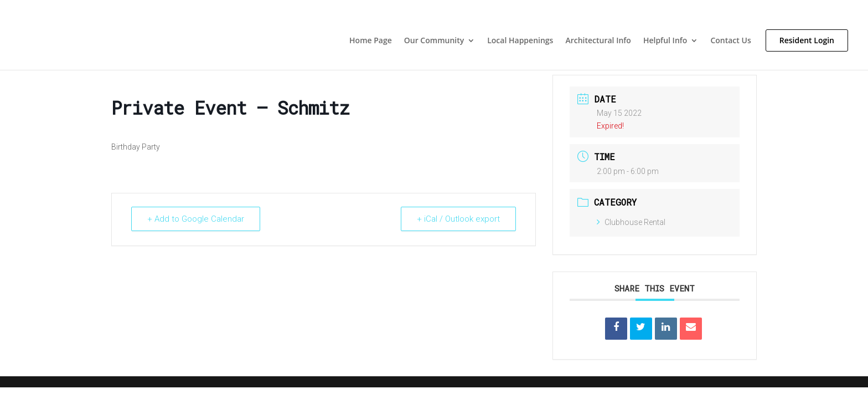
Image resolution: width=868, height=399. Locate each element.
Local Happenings (520, 41)
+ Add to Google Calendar (196, 219)
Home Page (371, 41)
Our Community (434, 41)
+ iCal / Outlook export (458, 219)
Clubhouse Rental (631, 222)
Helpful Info (665, 41)
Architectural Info (598, 41)
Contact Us (730, 41)
